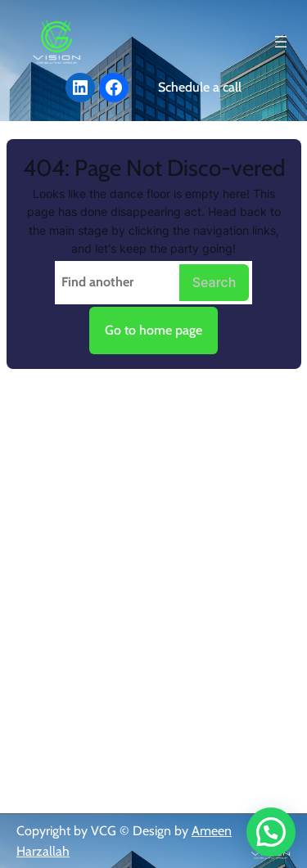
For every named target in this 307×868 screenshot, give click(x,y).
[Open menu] (281, 42)
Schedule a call (200, 87)
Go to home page (153, 330)
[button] (271, 832)
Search (214, 282)
